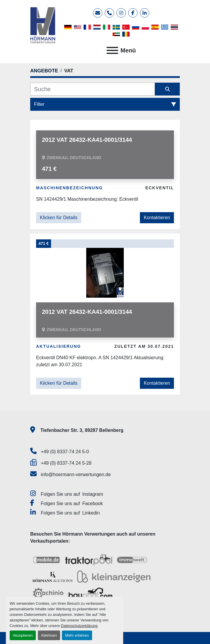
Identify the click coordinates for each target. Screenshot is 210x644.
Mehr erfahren (77, 635)
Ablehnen (49, 635)
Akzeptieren (23, 635)
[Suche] (93, 89)
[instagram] (121, 13)
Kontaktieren (157, 218)
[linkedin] (145, 13)
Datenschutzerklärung (79, 626)
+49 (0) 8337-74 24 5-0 (65, 452)
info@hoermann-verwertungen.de (76, 475)
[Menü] (112, 50)
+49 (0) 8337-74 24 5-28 (66, 463)
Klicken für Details (59, 218)
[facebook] (133, 13)
